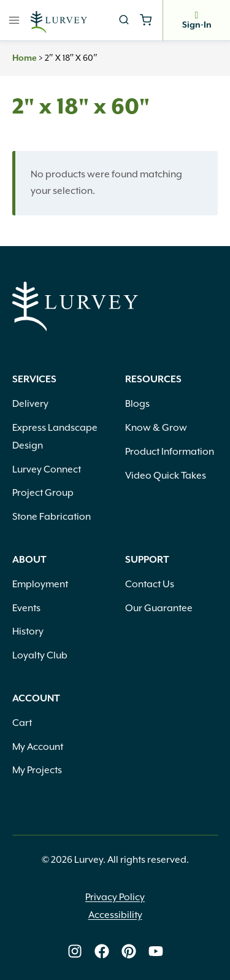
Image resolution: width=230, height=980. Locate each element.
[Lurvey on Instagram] (75, 951)
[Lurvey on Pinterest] (129, 951)
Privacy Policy (115, 897)
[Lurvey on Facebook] (102, 951)
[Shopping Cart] (146, 20)
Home (25, 58)
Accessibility (115, 915)
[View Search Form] (124, 20)
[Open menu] (14, 20)
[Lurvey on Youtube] (156, 951)
